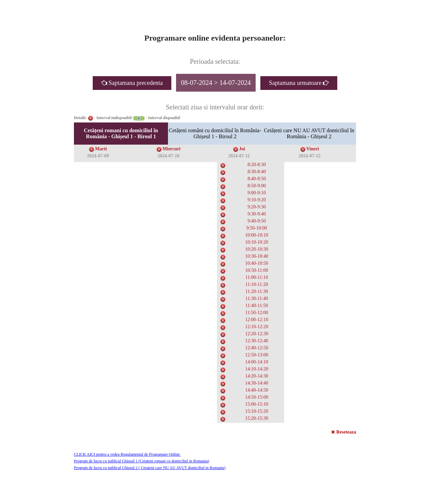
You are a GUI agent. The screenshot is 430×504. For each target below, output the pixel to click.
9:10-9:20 (257, 200)
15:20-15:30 (257, 418)
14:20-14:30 (257, 376)
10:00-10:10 (257, 235)
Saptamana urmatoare (299, 83)
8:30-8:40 (257, 172)
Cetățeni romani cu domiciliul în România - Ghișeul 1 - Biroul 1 (121, 133)
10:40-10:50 (257, 263)
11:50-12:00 (257, 313)
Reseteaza (344, 432)
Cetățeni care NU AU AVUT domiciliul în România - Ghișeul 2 (309, 133)
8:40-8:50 (257, 179)
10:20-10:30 (257, 249)
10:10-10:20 (257, 242)
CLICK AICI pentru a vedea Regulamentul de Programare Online (127, 454)
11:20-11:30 (256, 291)
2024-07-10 (168, 156)
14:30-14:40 (257, 383)
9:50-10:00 (256, 228)
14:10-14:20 (257, 369)
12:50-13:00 (257, 355)
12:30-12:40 (257, 341)
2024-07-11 (239, 156)
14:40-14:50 (257, 390)
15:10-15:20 (257, 411)
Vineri (313, 149)
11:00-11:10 (256, 277)
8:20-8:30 (257, 165)
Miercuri (171, 149)
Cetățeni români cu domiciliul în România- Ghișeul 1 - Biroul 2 (215, 133)
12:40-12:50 (257, 348)
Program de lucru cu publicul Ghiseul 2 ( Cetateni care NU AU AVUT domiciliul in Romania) (150, 468)
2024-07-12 (310, 156)
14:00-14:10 (257, 362)
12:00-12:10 (257, 320)
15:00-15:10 (257, 404)
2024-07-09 (98, 156)
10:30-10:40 (257, 256)
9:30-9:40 (257, 214)
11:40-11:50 (256, 306)
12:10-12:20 (257, 327)
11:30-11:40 (256, 298)
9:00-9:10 (257, 193)
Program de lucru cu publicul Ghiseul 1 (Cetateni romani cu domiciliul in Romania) (142, 461)
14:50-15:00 (257, 397)
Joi (242, 149)
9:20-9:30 (257, 207)
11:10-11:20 (256, 284)
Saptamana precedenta (132, 83)
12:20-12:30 (257, 334)
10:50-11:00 (257, 270)
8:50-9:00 (257, 186)
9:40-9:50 (257, 221)
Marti (101, 149)
